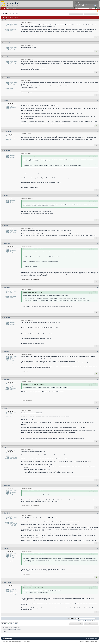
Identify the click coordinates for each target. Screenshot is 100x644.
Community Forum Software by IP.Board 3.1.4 (89, 642)
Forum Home (10, 642)
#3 (98, 57)
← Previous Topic (80, 621)
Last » (16, 13)
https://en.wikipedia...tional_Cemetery (30, 70)
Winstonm (7, 20)
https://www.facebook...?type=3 (29, 48)
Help (96, 6)
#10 (98, 244)
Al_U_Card (7, 131)
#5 (98, 101)
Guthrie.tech (24, 478)
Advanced (99, 8)
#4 (98, 78)
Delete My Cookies (17, 642)
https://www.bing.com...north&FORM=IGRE (32, 413)
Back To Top (4, 642)
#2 (98, 43)
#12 (98, 318)
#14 (98, 379)
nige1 (6, 447)
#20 (98, 583)
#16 (98, 447)
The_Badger (8, 513)
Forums (3, 8)
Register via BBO (80, 6)
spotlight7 (7, 151)
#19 (98, 549)
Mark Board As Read (26, 642)
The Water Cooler (22, 11)
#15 (98, 408)
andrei (6, 196)
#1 (98, 20)
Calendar (14, 8)
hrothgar (7, 352)
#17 (98, 486)
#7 (98, 151)
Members (9, 8)
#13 (98, 352)
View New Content (92, 11)
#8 (98, 196)
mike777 (7, 57)
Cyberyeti (7, 43)
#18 (98, 513)
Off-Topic (15, 11)
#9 (98, 226)
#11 (98, 287)
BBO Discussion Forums (6, 11)
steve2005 (7, 78)
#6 (98, 131)
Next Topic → (96, 621)
